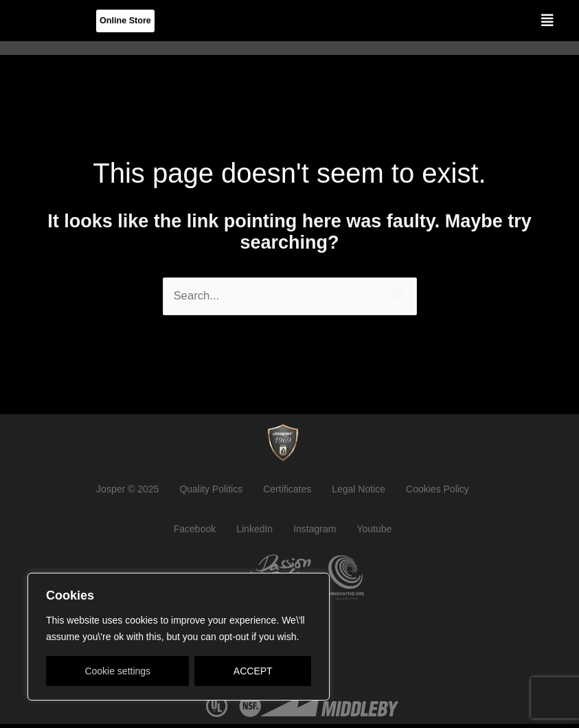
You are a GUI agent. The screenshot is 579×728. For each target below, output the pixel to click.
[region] (179, 637)
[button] (547, 21)
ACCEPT (253, 671)
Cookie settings (117, 671)
